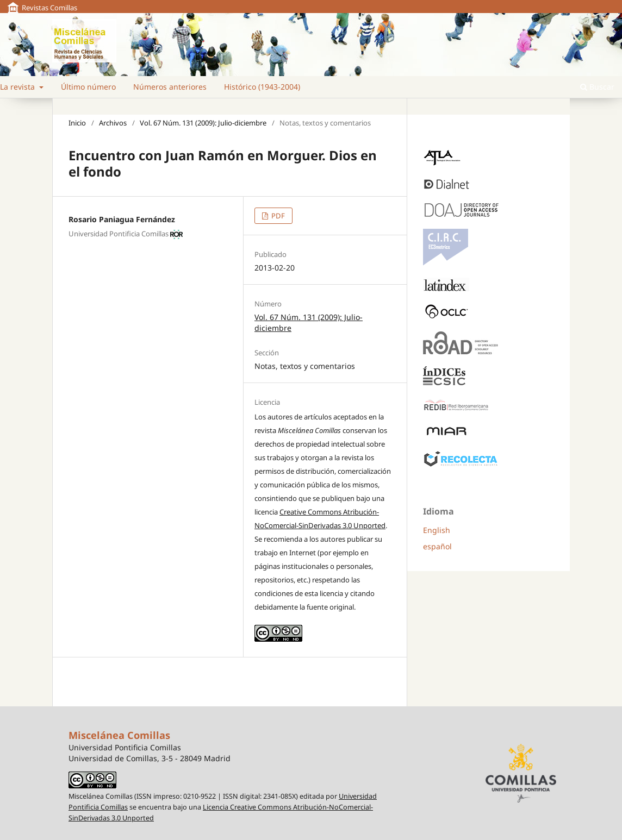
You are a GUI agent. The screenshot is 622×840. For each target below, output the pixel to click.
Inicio (77, 123)
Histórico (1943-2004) (262, 87)
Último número (88, 87)
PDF (277, 216)
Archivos (113, 123)
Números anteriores (170, 87)
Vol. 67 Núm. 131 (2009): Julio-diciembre (203, 123)
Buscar (597, 87)
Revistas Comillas (49, 8)
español (437, 546)
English (437, 530)
